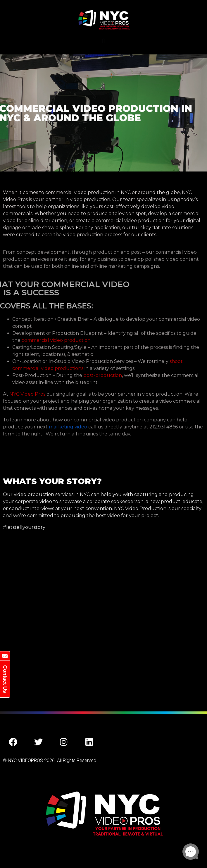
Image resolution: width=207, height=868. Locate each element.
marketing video (68, 427)
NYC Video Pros (27, 394)
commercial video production (56, 340)
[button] (103, 41)
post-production (103, 375)
